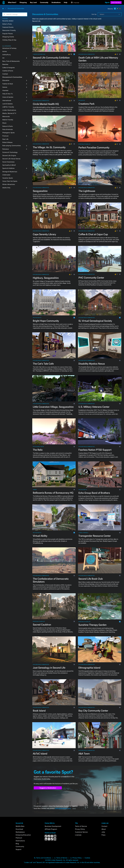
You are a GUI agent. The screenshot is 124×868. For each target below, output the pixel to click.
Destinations (20, 841)
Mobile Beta (20, 826)
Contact (104, 826)
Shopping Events (8, 37)
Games (5, 87)
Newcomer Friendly (9, 30)
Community (20, 847)
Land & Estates (8, 104)
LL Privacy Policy (76, 858)
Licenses (78, 835)
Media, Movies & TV (9, 113)
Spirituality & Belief (9, 165)
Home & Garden (8, 97)
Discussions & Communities (12, 77)
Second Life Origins (9, 156)
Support (19, 849)
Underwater (6, 175)
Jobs (103, 832)
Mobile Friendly (8, 120)
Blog (17, 844)
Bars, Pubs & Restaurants (11, 61)
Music (5, 123)
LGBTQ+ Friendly (8, 107)
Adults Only (6, 188)
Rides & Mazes (7, 142)
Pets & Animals (8, 129)
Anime (5, 51)
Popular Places (8, 34)
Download (19, 829)
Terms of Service (81, 826)
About (104, 829)
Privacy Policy (80, 829)
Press (104, 835)
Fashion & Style (8, 84)
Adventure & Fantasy (9, 48)
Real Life (5, 139)
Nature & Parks (8, 126)
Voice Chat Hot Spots (10, 181)
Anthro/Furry (7, 55)
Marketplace (20, 832)
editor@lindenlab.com (63, 808)
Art (3, 58)
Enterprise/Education (23, 835)
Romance (6, 149)
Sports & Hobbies (8, 168)
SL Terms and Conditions (43, 858)
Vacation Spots (8, 178)
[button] (12, 3)
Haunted (5, 90)
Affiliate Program (51, 829)
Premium (6, 136)
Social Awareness (8, 162)
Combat (5, 74)
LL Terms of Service (61, 858)
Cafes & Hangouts (9, 68)
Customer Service (81, 832)
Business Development (53, 826)
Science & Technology (10, 152)
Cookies (87, 858)
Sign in (107, 2)
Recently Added (8, 21)
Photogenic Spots (8, 133)
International (7, 100)
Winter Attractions (9, 184)
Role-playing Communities (12, 146)
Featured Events (8, 27)
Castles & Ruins (8, 71)
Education (6, 80)
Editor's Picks (7, 24)
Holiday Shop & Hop (9, 40)
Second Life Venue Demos (11, 159)
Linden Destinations (9, 110)
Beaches (5, 64)
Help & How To (8, 94)
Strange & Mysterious (10, 172)
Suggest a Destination (48, 788)
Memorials (6, 117)
